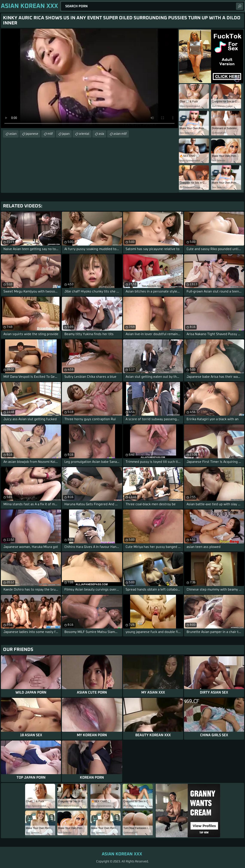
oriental (84, 134)
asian (13, 134)
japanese (32, 134)
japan (66, 134)
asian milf (120, 134)
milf (50, 134)
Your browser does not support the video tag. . (89, 78)
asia (101, 134)
